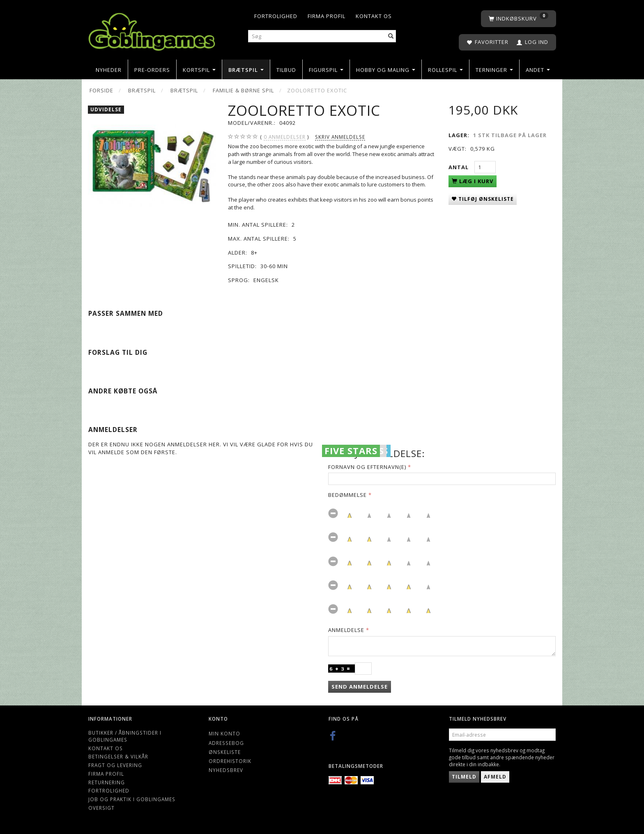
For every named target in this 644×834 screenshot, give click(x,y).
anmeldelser (285, 137)
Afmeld (495, 777)
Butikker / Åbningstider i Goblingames (125, 736)
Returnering (107, 782)
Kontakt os (374, 16)
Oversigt (101, 808)
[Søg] (391, 36)
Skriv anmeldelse (340, 137)
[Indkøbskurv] (519, 19)
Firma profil (327, 16)
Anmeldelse (346, 630)
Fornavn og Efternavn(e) (367, 467)
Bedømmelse (347, 495)
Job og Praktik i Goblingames (132, 799)
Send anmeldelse (360, 687)
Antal (459, 167)
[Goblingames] (152, 30)
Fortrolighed (276, 16)
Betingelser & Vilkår (118, 756)
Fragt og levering (115, 765)
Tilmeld (464, 777)
